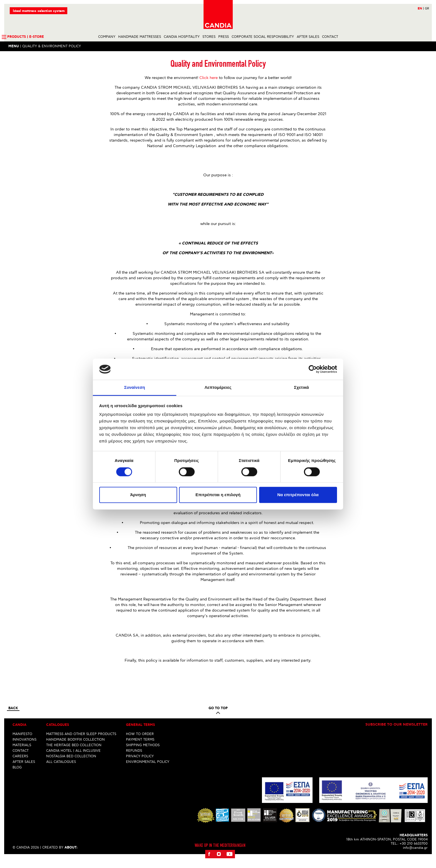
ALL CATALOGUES (61, 772)
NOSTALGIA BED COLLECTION (71, 766)
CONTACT (330, 37)
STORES (209, 37)
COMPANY (107, 37)
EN (421, 9)
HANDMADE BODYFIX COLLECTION (75, 749)
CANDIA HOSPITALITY (182, 37)
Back (13, 718)
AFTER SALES (308, 37)
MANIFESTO (22, 744)
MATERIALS (22, 755)
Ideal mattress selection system (39, 11)
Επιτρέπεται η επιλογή (218, 495)
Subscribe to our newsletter (397, 735)
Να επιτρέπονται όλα (298, 495)
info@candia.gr (415, 858)
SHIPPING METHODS (143, 755)
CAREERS (20, 766)
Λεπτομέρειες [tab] (218, 388)
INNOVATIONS (24, 749)
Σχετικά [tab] (301, 388)
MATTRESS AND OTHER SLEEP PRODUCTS (81, 744)
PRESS (224, 37)
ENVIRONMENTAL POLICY (148, 772)
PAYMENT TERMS (140, 749)
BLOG (17, 777)
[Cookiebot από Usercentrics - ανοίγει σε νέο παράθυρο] (313, 369)
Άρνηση (138, 495)
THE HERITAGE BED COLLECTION (74, 755)
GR (427, 9)
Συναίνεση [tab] (134, 388)
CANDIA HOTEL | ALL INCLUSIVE (73, 761)
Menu (14, 47)
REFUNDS (134, 761)
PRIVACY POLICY (140, 766)
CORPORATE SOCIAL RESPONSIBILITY (263, 37)
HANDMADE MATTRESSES (140, 37)
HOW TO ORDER (140, 744)
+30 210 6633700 (414, 853)
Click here (209, 87)
